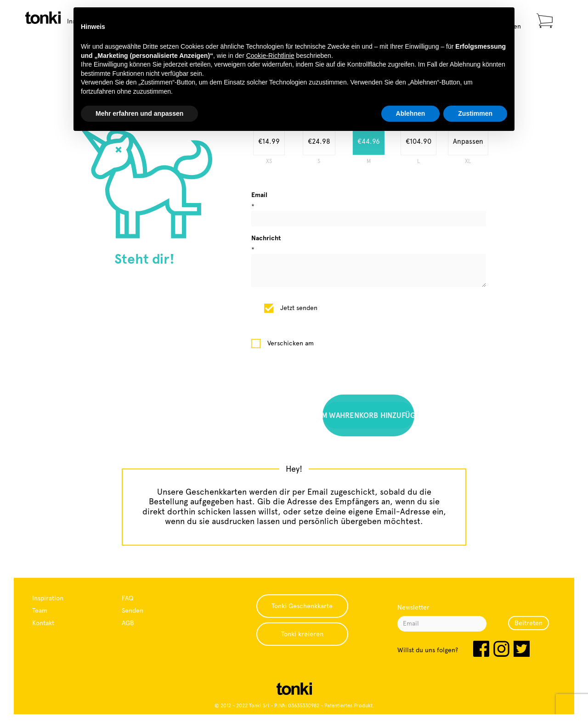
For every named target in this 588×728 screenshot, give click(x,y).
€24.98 (319, 141)
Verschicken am (291, 343)
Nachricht (266, 238)
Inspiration (48, 598)
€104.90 (418, 141)
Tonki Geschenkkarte (302, 606)
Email (259, 195)
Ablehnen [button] (411, 113)
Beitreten (529, 623)
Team (40, 610)
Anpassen (468, 141)
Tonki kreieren (302, 634)
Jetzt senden (299, 308)
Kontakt (43, 623)
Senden (133, 610)
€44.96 (369, 141)
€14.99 (269, 141)
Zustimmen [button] (475, 113)
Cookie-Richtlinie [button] (270, 56)
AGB (128, 623)
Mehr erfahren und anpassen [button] (139, 113)
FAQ (127, 598)
